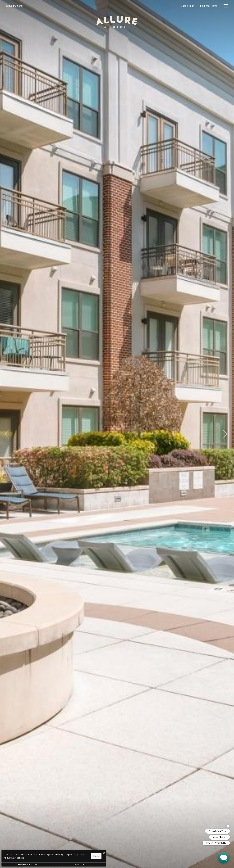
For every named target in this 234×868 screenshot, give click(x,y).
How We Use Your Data (27, 865)
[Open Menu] (226, 6)
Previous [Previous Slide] (7, 434)
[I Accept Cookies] (104, 853)
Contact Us (80, 865)
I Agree (96, 856)
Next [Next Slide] (225, 434)
